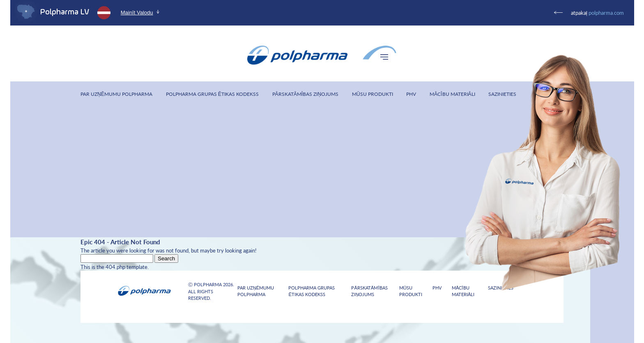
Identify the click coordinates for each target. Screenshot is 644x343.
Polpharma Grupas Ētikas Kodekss (212, 94)
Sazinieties (502, 94)
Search (166, 258)
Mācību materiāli (452, 94)
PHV (411, 94)
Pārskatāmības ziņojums (306, 94)
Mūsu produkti (373, 94)
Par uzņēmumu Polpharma (116, 94)
